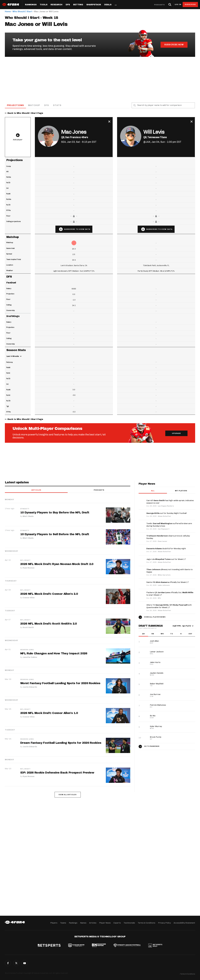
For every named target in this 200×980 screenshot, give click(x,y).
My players (181, 491)
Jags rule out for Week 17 (166, 559)
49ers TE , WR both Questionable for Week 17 (169, 606)
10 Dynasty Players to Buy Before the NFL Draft (55, 513)
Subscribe (190, 4)
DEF (190, 634)
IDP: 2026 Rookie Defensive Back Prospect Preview (57, 773)
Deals (108, 5)
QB (143, 634)
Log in (178, 5)
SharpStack (94, 5)
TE (172, 634)
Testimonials (129, 923)
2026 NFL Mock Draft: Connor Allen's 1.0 (49, 713)
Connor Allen (29, 598)
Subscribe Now (174, 45)
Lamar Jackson (157, 652)
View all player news (155, 617)
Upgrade (176, 434)
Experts (117, 923)
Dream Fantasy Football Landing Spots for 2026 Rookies (61, 743)
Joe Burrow (155, 694)
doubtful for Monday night (166, 549)
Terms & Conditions (147, 923)
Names (83, 923)
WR (162, 634)
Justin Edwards (30, 687)
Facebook (8, 963)
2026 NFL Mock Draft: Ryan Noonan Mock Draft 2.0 (57, 564)
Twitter (16, 963)
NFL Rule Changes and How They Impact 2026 (54, 654)
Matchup (34, 105)
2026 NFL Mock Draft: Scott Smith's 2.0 (49, 624)
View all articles (68, 795)
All (153, 491)
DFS (47, 105)
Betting (78, 5)
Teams (63, 923)
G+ (25, 963)
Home (8, 11)
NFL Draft (25, 561)
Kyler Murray (156, 726)
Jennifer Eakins (30, 657)
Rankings (31, 5)
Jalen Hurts (155, 662)
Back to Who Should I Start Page (25, 113)
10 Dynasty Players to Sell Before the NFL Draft (55, 534)
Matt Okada (28, 516)
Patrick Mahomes (158, 705)
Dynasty (25, 509)
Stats (57, 105)
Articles (36, 490)
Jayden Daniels (157, 673)
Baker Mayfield (157, 684)
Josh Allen (154, 641)
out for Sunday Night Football (166, 513)
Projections (16, 105)
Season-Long (27, 650)
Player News (105, 923)
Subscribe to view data (77, 229)
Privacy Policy (164, 923)
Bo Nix (153, 716)
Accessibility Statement (184, 923)
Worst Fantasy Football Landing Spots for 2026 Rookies (60, 683)
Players (54, 923)
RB (153, 634)
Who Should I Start (22, 11)
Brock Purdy (156, 737)
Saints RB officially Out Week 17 (168, 582)
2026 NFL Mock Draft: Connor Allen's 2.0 (49, 594)
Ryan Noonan (29, 568)
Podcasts (159, 5)
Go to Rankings (152, 746)
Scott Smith (28, 627)
